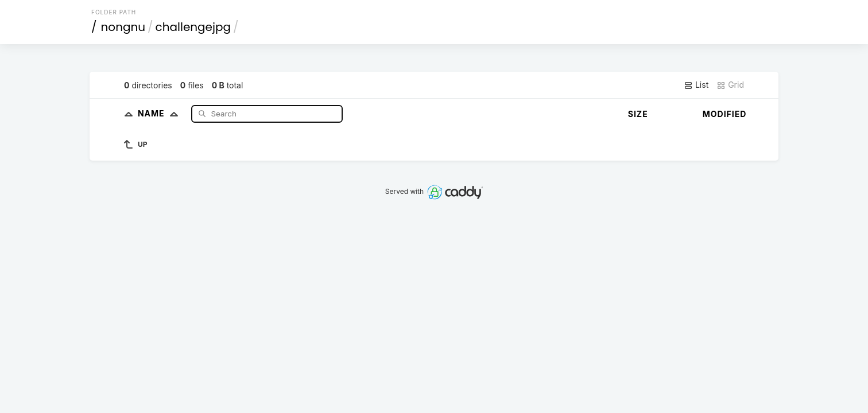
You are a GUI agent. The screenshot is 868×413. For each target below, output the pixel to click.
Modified (725, 114)
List (696, 85)
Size (638, 114)
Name (160, 113)
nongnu (123, 27)
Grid (730, 85)
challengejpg (193, 27)
